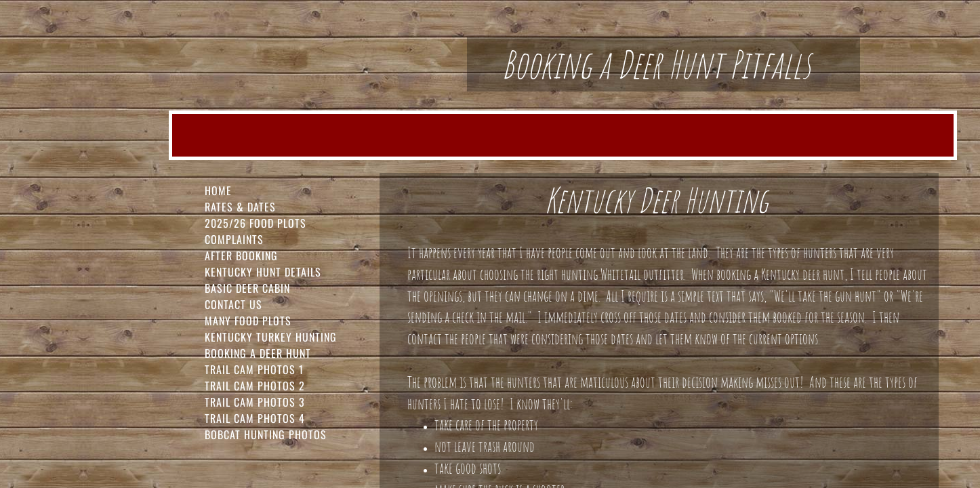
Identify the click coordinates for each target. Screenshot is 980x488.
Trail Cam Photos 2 (255, 386)
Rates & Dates (240, 207)
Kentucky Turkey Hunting (271, 337)
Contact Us (233, 304)
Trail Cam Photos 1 (254, 369)
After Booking (241, 256)
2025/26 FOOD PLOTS (256, 223)
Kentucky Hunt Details (263, 272)
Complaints (234, 239)
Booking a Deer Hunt (258, 353)
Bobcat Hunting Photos (266, 434)
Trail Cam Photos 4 (255, 418)
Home (218, 190)
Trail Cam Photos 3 (255, 402)
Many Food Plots (248, 321)
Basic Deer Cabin (247, 288)
